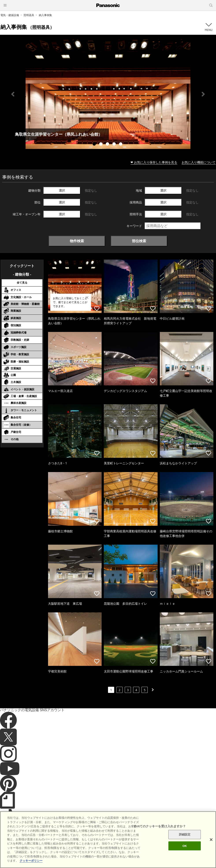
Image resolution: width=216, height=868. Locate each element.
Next (203, 94)
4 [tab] (115, 145)
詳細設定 (185, 842)
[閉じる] (211, 847)
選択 (62, 190)
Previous (13, 94)
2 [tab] (101, 145)
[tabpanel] (108, 94)
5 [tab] (121, 145)
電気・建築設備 (10, 15)
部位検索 (139, 241)
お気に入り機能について (199, 162)
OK (185, 853)
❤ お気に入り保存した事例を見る (154, 162)
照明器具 (29, 15)
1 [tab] (95, 145)
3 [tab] (108, 145)
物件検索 (77, 241)
